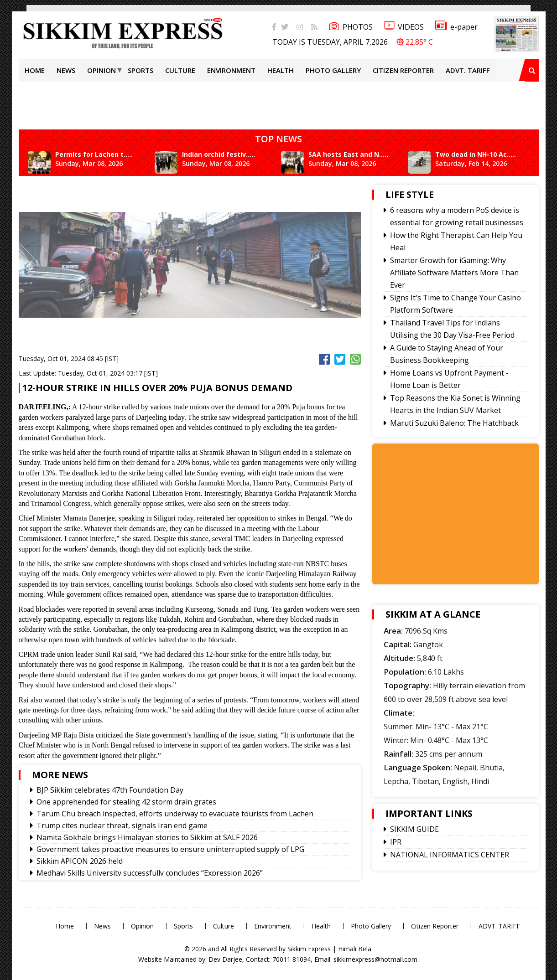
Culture (180, 70)
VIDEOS (404, 27)
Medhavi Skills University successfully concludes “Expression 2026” (150, 873)
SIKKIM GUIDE (414, 829)
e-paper (456, 27)
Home (35, 70)
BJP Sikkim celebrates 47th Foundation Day (110, 790)
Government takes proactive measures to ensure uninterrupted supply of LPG (170, 849)
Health (281, 70)
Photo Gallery (333, 70)
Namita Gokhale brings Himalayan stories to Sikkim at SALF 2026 (147, 837)
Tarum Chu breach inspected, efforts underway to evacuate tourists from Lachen (175, 814)
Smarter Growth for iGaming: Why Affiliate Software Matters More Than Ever (454, 273)
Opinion (102, 70)
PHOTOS (351, 27)
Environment (231, 70)
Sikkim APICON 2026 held (80, 861)
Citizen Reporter (403, 70)
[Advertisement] (279, 102)
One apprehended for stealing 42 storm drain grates (126, 802)
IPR (396, 842)
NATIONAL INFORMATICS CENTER (450, 855)
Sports (141, 70)
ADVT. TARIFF (468, 70)
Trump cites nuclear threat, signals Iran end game (122, 825)
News (66, 70)
